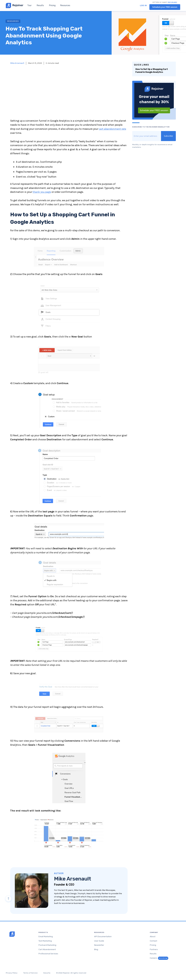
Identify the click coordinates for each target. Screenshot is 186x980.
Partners (154, 949)
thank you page (42, 192)
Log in (143, 5)
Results (40, 5)
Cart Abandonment (47, 949)
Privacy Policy (12, 973)
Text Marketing (45, 941)
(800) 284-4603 (172, 2)
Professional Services (48, 954)
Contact (153, 941)
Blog (96, 949)
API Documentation (103, 936)
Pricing (52, 5)
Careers (159, 958)
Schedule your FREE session (165, 7)
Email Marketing (46, 936)
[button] (65, 5)
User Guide (99, 941)
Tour (29, 5)
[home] (15, 6)
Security (47, 973)
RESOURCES (13, 21)
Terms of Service (30, 973)
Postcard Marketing (47, 945)
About (153, 936)
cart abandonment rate (112, 129)
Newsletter (99, 945)
